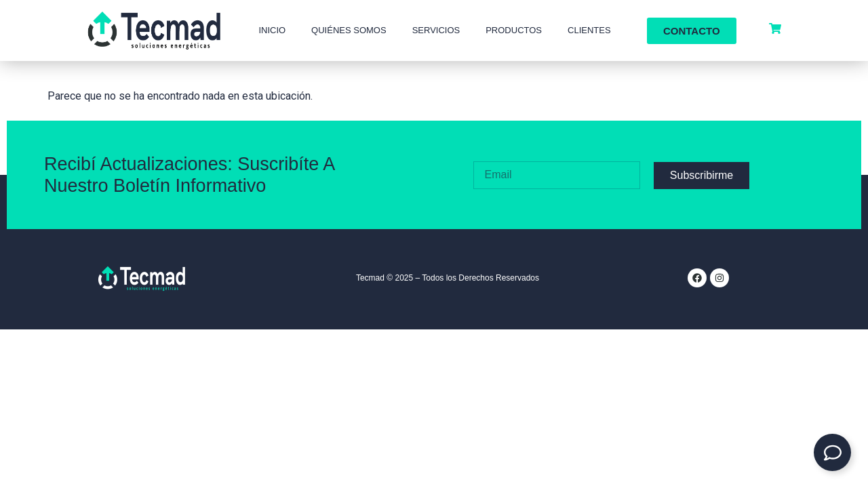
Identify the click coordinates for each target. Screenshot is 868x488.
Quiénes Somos (349, 30)
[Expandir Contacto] (832, 452)
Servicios (436, 30)
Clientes (589, 30)
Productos (514, 30)
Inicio (272, 30)
